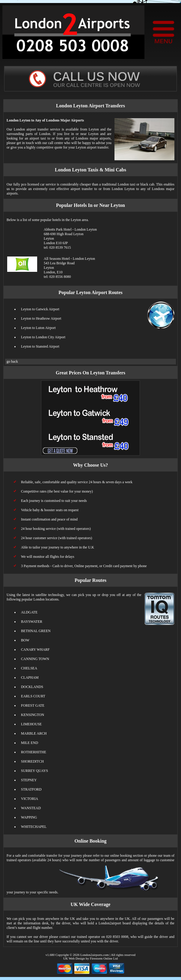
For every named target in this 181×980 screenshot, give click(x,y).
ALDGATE (29, 612)
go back (12, 361)
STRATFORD (31, 789)
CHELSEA (29, 668)
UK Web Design (74, 958)
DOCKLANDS (32, 687)
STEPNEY (29, 780)
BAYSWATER (32, 622)
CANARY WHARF (35, 650)
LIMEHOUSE (31, 724)
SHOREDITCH (32, 761)
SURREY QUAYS (34, 771)
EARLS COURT (33, 696)
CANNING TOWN (35, 659)
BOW (25, 640)
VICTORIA (30, 799)
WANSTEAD (31, 808)
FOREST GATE (33, 705)
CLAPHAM (30, 677)
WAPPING (29, 817)
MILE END (30, 743)
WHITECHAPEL (34, 827)
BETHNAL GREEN (36, 631)
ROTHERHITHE (34, 752)
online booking (121, 856)
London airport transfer (31, 129)
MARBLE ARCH (34, 733)
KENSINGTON (33, 715)
